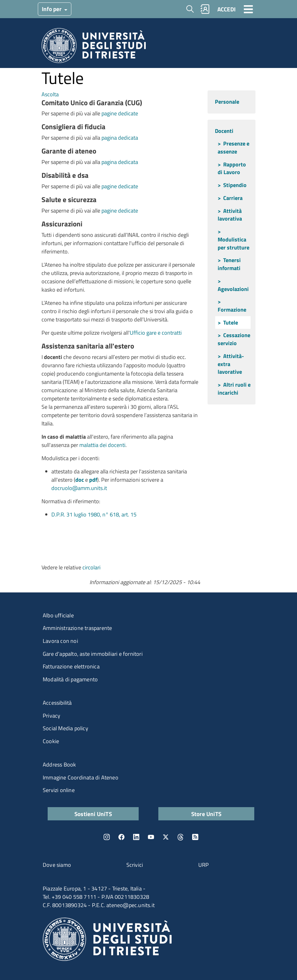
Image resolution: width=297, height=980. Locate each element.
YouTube (151, 837)
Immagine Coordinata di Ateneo (81, 777)
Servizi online (59, 790)
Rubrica (205, 9)
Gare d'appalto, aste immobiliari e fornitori (93, 654)
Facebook (121, 837)
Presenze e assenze (234, 147)
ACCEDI (226, 9)
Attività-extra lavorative (231, 364)
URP (204, 865)
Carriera (233, 198)
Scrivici (135, 865)
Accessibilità (57, 703)
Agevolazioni (233, 289)
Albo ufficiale (58, 615)
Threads (180, 837)
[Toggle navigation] (248, 9)
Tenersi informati (229, 264)
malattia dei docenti (102, 445)
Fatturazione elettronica (71, 666)
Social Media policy (65, 728)
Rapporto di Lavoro (232, 168)
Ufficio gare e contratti (156, 333)
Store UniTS (206, 814)
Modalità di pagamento (70, 679)
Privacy (51, 716)
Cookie (51, 741)
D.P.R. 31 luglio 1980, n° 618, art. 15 (94, 514)
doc (80, 480)
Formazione (232, 310)
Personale (227, 102)
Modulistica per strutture (234, 243)
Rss (195, 837)
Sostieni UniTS (93, 814)
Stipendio (235, 185)
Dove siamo (57, 865)
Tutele (231, 323)
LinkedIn (136, 837)
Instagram (107, 837)
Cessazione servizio (234, 339)
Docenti (224, 131)
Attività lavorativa (230, 215)
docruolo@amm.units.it (79, 488)
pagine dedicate (119, 113)
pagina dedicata (120, 138)
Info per (52, 9)
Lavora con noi (60, 641)
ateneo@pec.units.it (131, 905)
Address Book (59, 765)
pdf (93, 480)
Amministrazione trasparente (77, 628)
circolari (91, 567)
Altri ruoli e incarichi (234, 389)
